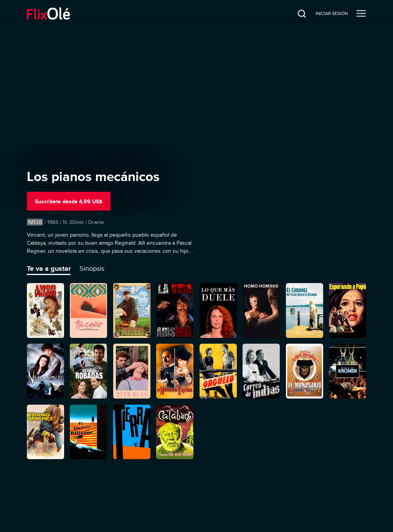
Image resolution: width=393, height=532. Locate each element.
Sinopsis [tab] (92, 268)
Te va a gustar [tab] (49, 268)
